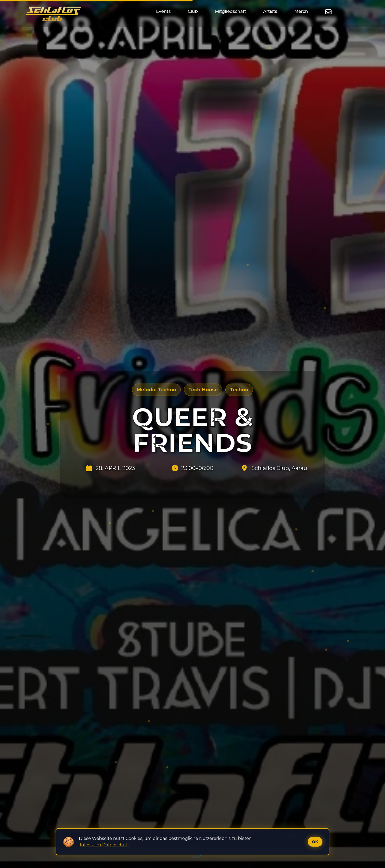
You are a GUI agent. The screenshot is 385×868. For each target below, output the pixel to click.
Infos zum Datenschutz (105, 845)
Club (193, 11)
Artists (270, 11)
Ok (315, 842)
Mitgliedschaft (230, 11)
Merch (301, 11)
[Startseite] (53, 14)
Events (163, 11)
